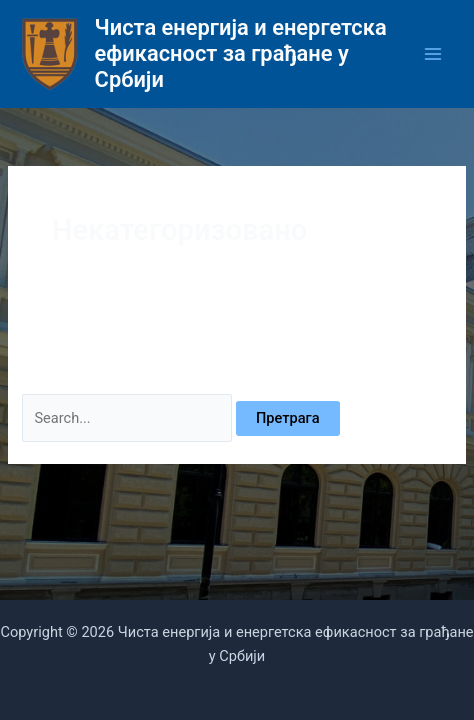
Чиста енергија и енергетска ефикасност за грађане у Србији (241, 54)
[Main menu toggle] (433, 54)
